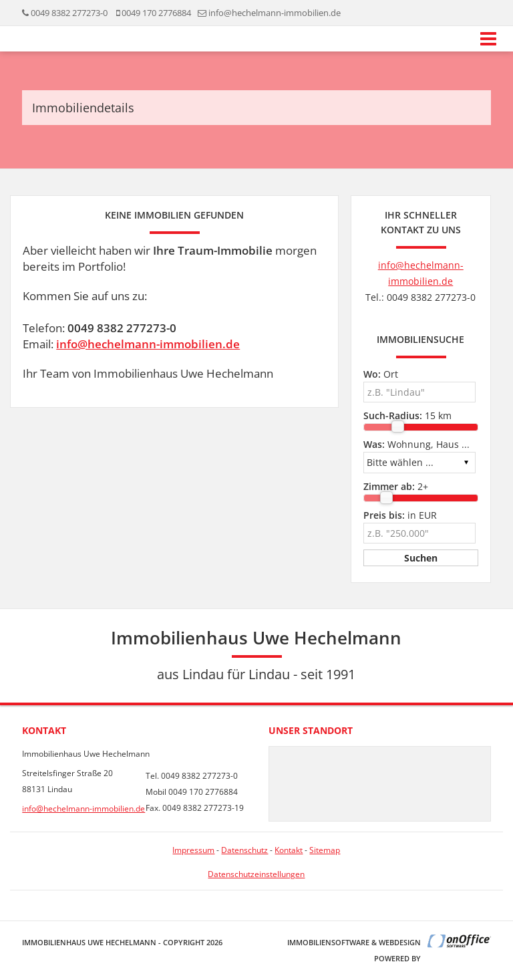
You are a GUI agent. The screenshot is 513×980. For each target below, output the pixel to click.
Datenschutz (244, 850)
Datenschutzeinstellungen (256, 874)
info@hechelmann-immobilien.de (148, 344)
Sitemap (325, 850)
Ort (381, 374)
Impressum (193, 850)
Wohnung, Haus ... (416, 444)
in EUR (400, 515)
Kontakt (289, 850)
